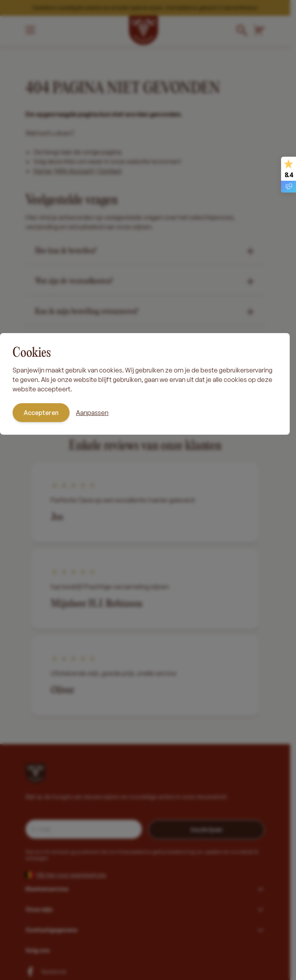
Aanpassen (92, 413)
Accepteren (41, 413)
